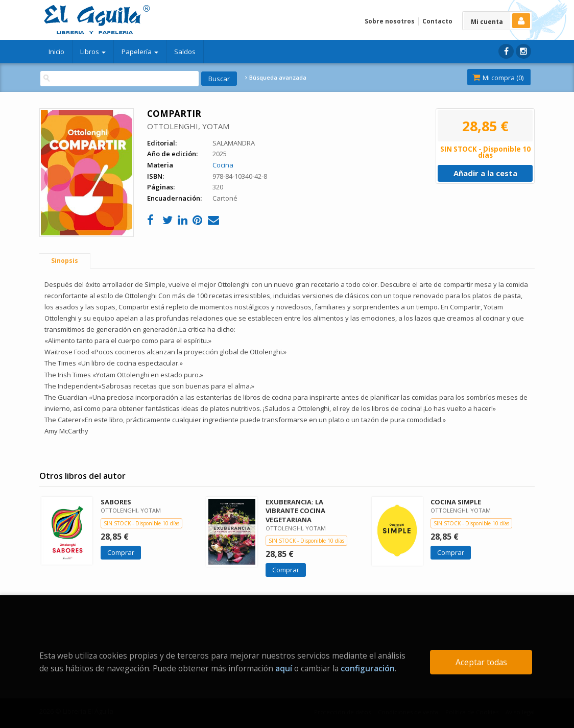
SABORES (116, 502)
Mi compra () (498, 78)
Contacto (437, 21)
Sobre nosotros (390, 21)
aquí (284, 668)
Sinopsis (65, 261)
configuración (368, 668)
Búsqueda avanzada (276, 78)
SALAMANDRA (234, 143)
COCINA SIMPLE (456, 502)
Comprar (121, 552)
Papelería (140, 52)
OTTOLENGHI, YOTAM (188, 126)
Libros (93, 52)
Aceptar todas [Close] (481, 662)
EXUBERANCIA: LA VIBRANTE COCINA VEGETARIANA (295, 511)
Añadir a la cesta (485, 173)
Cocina (223, 165)
